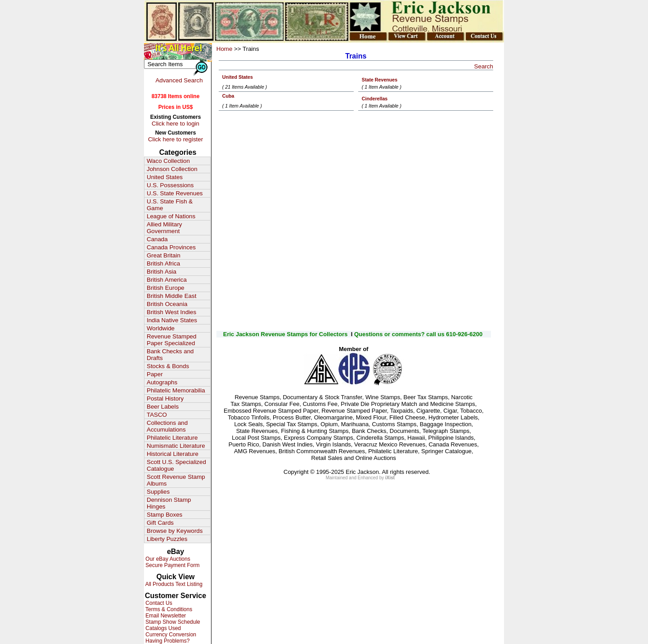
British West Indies (171, 312)
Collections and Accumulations (167, 426)
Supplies (158, 492)
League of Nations (171, 216)
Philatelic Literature (172, 438)
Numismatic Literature (176, 446)
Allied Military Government (164, 228)
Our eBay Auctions (167, 559)
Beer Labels (163, 407)
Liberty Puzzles (167, 539)
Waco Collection (168, 161)
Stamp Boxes (164, 515)
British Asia (162, 272)
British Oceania (167, 304)
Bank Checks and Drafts (170, 355)
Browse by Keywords (175, 531)
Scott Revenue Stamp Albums (176, 480)
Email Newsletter (165, 616)
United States (165, 177)
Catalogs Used (162, 628)
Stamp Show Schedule (172, 622)
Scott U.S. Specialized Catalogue (176, 465)
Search (484, 66)
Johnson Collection (172, 169)
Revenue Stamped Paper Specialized (171, 340)
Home (225, 49)
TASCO (157, 415)
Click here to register (175, 139)
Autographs (162, 382)
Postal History (165, 399)
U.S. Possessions (170, 185)
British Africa (163, 263)
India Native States (172, 320)
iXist (390, 478)
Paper (155, 374)
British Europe (166, 288)
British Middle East (171, 296)
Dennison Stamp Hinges (169, 503)
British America (167, 280)
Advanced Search (179, 80)
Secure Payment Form (172, 565)
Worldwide (161, 328)
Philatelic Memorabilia (176, 390)
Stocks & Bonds (168, 366)
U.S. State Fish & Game (170, 205)
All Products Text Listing (173, 584)
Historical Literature (173, 454)
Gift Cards (160, 523)
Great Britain (164, 255)
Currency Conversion (170, 635)
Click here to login (175, 124)
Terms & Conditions (168, 609)
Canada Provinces (171, 247)
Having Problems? (167, 641)
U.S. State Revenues (175, 193)
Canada (157, 239)
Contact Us (158, 603)
